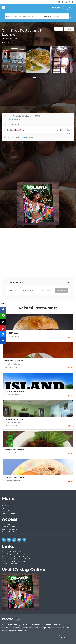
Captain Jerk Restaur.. (15, 450)
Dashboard (6, 524)
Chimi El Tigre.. (11, 333)
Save (59, 29)
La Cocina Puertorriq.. (15, 391)
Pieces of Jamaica (9, 564)
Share (69, 29)
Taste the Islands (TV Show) (13, 561)
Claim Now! (28, 137)
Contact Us (66, 638)
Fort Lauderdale (12, 367)
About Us (6, 503)
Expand (68, 133)
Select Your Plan (8, 527)
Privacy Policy (8, 511)
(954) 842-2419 (15, 124)
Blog (4, 508)
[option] (14, 60)
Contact (5, 506)
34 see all (38, 78)
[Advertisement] (38, 162)
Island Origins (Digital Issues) (14, 554)
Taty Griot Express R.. (14, 419)
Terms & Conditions (10, 513)
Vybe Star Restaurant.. (15, 361)
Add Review (8, 43)
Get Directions (14, 119)
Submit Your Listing (9, 529)
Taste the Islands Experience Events (16, 559)
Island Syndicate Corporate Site (15, 556)
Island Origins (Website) (12, 551)
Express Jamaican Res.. (15, 478)
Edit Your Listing (8, 531)
